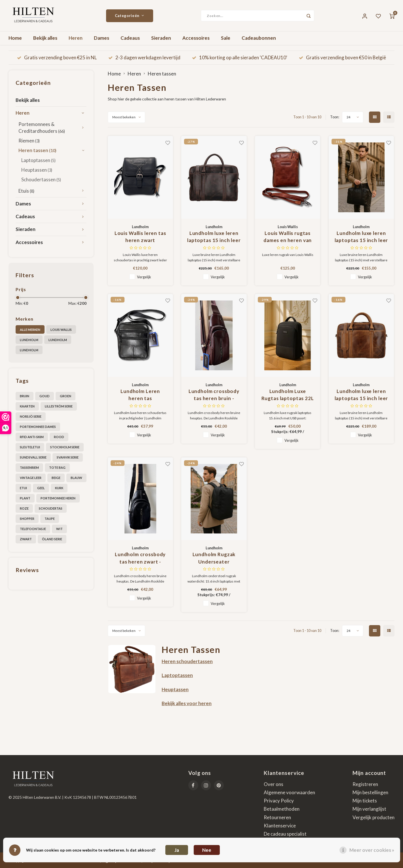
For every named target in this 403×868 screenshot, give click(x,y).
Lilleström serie (59, 406)
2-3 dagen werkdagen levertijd (144, 57)
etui (23, 488)
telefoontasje (33, 529)
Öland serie (52, 539)
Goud (45, 396)
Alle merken (30, 330)
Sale (226, 38)
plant (25, 498)
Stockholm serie (65, 447)
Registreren (365, 784)
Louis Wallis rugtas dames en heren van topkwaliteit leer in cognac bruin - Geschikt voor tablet (288, 237)
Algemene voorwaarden (289, 792)
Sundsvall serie (33, 457)
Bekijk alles (45, 38)
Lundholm (29, 340)
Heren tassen (37, 150)
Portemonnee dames (38, 427)
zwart (26, 539)
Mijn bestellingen (370, 792)
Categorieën (130, 16)
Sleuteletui (30, 447)
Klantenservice (280, 826)
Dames (102, 38)
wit (59, 529)
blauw (76, 478)
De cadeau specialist (285, 834)
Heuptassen (37, 170)
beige (56, 478)
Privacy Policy (279, 801)
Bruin (25, 396)
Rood (59, 437)
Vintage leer (31, 478)
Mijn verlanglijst (369, 809)
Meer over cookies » (372, 850)
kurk (59, 488)
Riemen (29, 141)
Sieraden (161, 38)
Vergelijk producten (374, 817)
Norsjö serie (31, 416)
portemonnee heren (58, 498)
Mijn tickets (365, 801)
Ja (177, 850)
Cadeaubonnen (259, 38)
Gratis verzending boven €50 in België (342, 57)
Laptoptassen (38, 160)
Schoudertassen (41, 179)
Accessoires (196, 38)
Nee (207, 850)
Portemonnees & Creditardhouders (42, 128)
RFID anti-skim (32, 437)
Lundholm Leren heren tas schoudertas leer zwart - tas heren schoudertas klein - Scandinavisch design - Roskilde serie (140, 395)
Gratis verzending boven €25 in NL (57, 57)
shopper (27, 519)
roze (24, 508)
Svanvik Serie (68, 457)
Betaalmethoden (282, 809)
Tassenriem (29, 467)
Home (15, 38)
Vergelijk (144, 277)
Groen (66, 396)
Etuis (26, 191)
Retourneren (277, 817)
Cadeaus (130, 38)
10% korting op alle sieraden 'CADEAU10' (240, 57)
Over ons (274, 784)
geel (41, 488)
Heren (76, 38)
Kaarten (27, 406)
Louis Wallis (61, 330)
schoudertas (51, 508)
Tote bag (57, 467)
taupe (50, 519)
